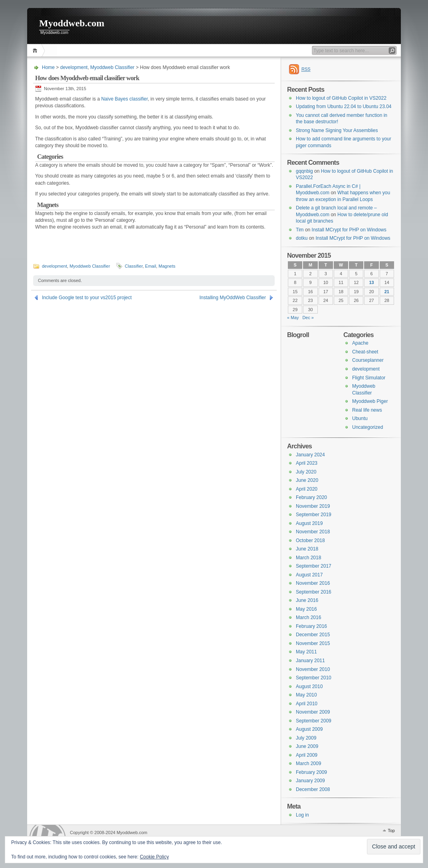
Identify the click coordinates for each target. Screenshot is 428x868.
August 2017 (309, 575)
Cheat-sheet (365, 352)
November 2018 (313, 532)
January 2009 (310, 781)
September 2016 (314, 592)
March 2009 (308, 763)
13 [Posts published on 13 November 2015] (372, 282)
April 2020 (307, 489)
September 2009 (314, 721)
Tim (300, 230)
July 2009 (306, 738)
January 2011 (310, 661)
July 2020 (306, 472)
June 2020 (307, 480)
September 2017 (314, 566)
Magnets (167, 266)
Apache (360, 343)
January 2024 (310, 455)
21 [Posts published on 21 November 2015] (387, 292)
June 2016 (307, 600)
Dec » (308, 318)
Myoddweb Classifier (112, 67)
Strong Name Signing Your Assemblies (337, 130)
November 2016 (313, 583)
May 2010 (306, 695)
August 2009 (309, 729)
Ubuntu (360, 418)
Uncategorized (368, 427)
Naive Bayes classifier (124, 99)
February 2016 (311, 626)
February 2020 (311, 497)
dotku (302, 238)
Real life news (367, 410)
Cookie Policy (154, 857)
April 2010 (307, 704)
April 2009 (307, 755)
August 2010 (309, 687)
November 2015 (313, 643)
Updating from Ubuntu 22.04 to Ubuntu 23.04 (344, 107)
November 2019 (313, 506)
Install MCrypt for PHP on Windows (349, 230)
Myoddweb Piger (370, 401)
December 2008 (313, 789)
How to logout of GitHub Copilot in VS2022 (341, 98)
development (74, 67)
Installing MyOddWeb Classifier (233, 298)
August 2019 (309, 523)
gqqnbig (304, 171)
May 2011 (306, 652)
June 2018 (307, 549)
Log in (302, 815)
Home (36, 50)
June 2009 (307, 746)
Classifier (134, 266)
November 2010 (313, 669)
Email (151, 266)
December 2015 (313, 635)
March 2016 (308, 617)
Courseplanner (368, 360)
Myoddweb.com (72, 23)
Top (391, 831)
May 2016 (306, 609)
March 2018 (308, 558)
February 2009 (311, 772)
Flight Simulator (369, 378)
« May (293, 318)
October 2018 (310, 541)
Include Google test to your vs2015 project (87, 298)
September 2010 (314, 678)
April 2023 (307, 463)
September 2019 (314, 515)
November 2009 (313, 712)
